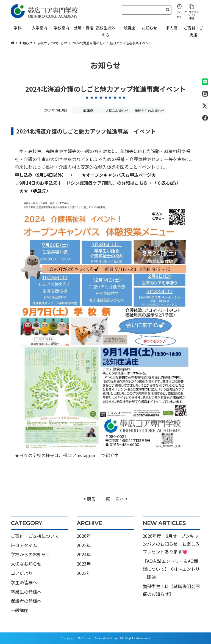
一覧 (105, 499)
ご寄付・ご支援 (193, 31)
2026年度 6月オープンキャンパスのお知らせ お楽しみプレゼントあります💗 (171, 544)
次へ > (122, 499)
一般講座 (127, 28)
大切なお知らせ (117, 110)
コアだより (22, 573)
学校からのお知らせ (149, 110)
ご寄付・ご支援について (35, 536)
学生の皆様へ (24, 582)
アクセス (179, 15)
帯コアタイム (24, 545)
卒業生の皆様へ (26, 592)
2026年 (84, 536)
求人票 (171, 28)
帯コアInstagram (80, 455)
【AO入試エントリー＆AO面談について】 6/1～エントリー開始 (171, 569)
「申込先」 (39, 191)
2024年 (84, 554)
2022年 (84, 573)
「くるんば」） (166, 183)
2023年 (84, 564)
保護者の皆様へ (26, 601)
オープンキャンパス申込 (192, 15)
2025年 (84, 545)
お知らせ (149, 28)
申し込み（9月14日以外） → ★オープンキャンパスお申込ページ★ (88, 175)
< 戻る (89, 499)
